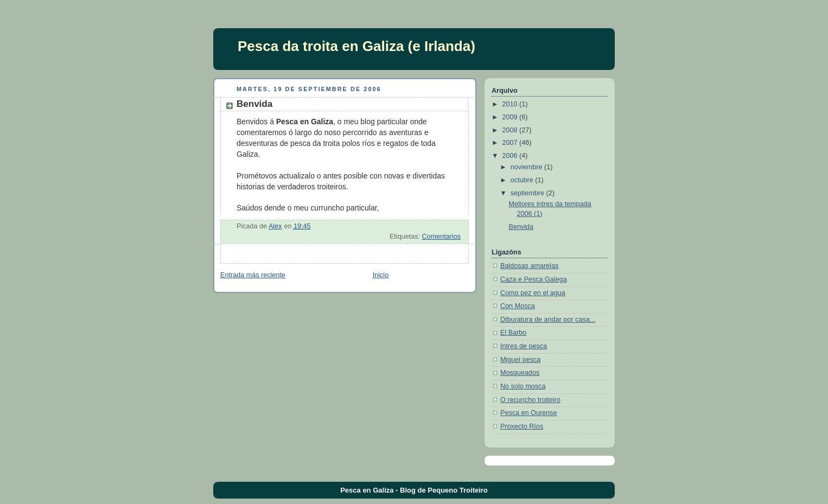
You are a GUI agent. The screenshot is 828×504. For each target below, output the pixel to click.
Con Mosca (518, 306)
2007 (511, 143)
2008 (511, 130)
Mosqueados (520, 373)
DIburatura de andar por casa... (548, 320)
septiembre (528, 193)
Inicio (381, 275)
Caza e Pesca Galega (534, 279)
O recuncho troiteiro (530, 400)
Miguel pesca (520, 360)
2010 (511, 104)
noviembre (527, 167)
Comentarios (441, 237)
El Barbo (513, 333)
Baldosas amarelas (529, 266)
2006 (511, 156)
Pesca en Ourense (528, 413)
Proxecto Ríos (522, 426)
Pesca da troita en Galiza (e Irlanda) (356, 46)
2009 (511, 117)
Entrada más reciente (253, 275)
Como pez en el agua (533, 293)
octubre (523, 180)
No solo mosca (523, 386)
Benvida (521, 227)
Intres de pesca (524, 346)
